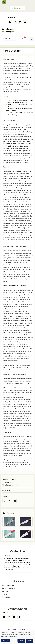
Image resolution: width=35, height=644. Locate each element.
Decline (21, 641)
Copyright (5, 594)
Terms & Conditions (8, 588)
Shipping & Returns (8, 585)
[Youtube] (25, 22)
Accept (29, 641)
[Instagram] (15, 22)
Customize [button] (5, 640)
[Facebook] (10, 22)
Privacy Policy (7, 597)
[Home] (9, 30)
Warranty (5, 591)
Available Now (16, 8)
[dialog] (17, 637)
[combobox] (10, 39)
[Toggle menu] (32, 39)
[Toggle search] (4, 2)
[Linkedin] (20, 22)
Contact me (10, 100)
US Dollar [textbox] (8, 39)
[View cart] (23, 39)
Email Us (7, 490)
